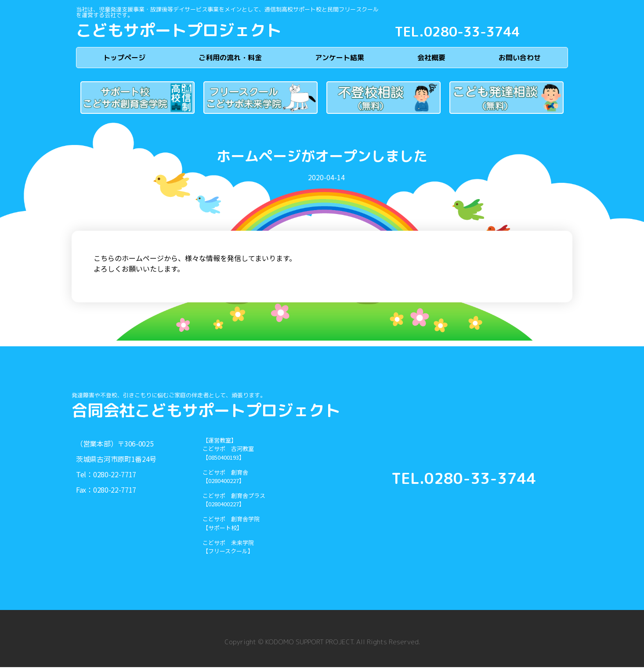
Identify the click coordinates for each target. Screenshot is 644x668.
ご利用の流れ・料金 (230, 58)
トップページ (124, 58)
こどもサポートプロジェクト (179, 30)
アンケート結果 (340, 58)
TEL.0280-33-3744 (457, 32)
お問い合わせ (520, 58)
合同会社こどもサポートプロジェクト (206, 411)
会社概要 (431, 58)
